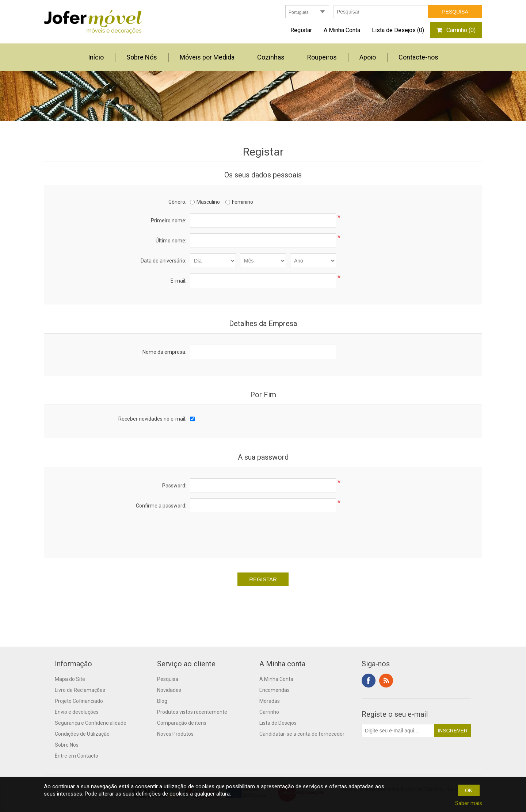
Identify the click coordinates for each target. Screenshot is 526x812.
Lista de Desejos (278, 723)
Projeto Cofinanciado (79, 701)
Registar (301, 30)
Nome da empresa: (164, 352)
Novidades (169, 690)
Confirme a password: (161, 506)
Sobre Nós (67, 745)
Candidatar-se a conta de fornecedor (302, 734)
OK (469, 790)
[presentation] (263, 533)
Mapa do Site (70, 679)
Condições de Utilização (82, 734)
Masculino (208, 202)
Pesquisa (168, 679)
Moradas (270, 701)
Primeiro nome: (169, 221)
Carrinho (269, 712)
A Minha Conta (342, 30)
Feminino (243, 202)
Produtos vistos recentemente (192, 712)
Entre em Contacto (77, 756)
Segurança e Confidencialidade (91, 723)
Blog (162, 701)
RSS (386, 681)
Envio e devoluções (77, 712)
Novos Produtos (175, 734)
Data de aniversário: (163, 261)
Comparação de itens (182, 723)
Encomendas (275, 690)
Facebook (369, 681)
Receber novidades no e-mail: (152, 419)
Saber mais (469, 803)
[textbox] (381, 12)
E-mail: (178, 281)
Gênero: (177, 202)
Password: (174, 486)
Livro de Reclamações (80, 690)
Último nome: (171, 241)
